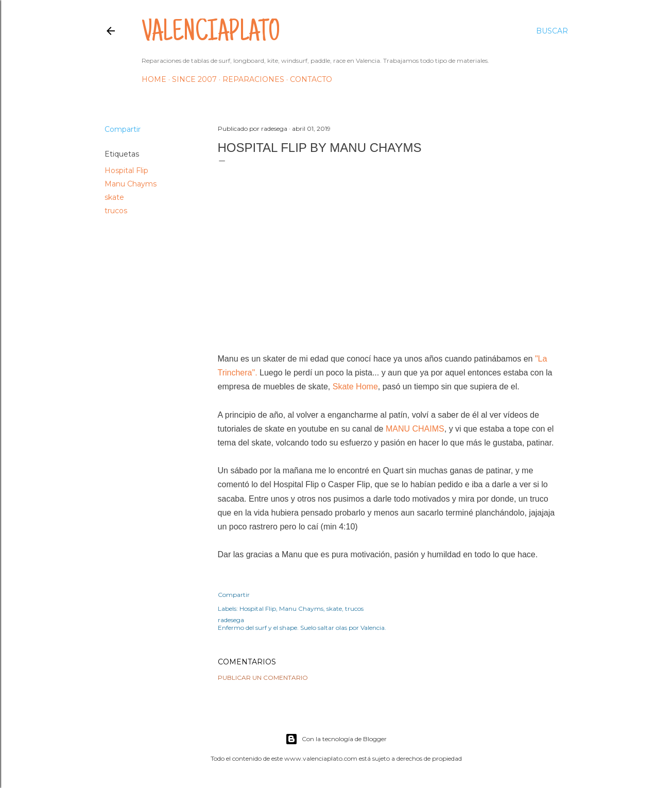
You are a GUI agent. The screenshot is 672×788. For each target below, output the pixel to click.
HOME (154, 79)
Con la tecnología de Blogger (336, 739)
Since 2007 (194, 79)
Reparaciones (253, 79)
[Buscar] (552, 31)
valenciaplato (211, 34)
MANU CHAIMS (415, 429)
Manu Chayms (131, 184)
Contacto (311, 79)
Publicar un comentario (263, 678)
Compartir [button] (123, 129)
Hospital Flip (126, 170)
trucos (116, 211)
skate (114, 197)
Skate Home (355, 387)
